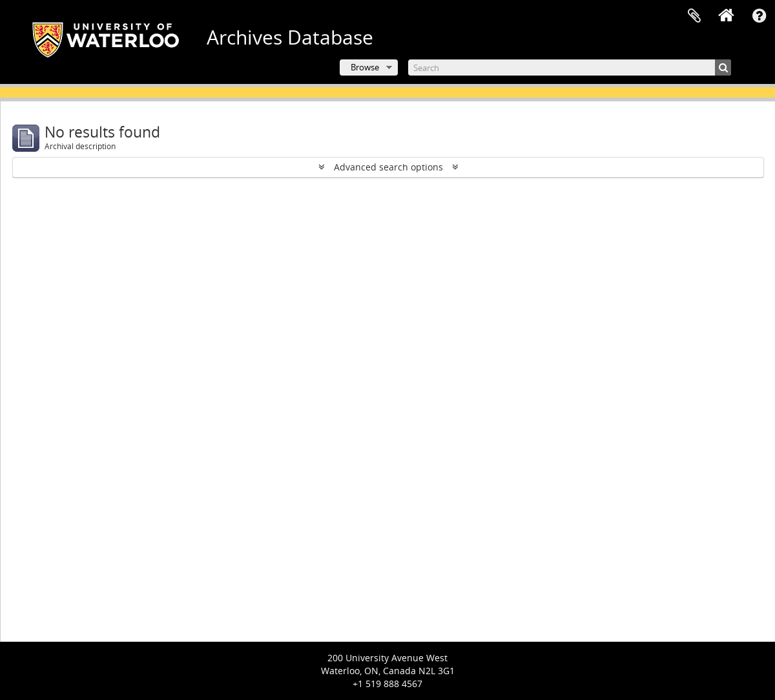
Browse (365, 67)
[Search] (570, 67)
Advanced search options (388, 167)
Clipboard (694, 16)
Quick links (759, 16)
